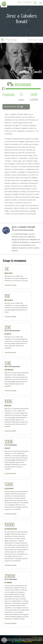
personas (8, 285)
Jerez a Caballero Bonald (23, 227)
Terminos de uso (27, 641)
